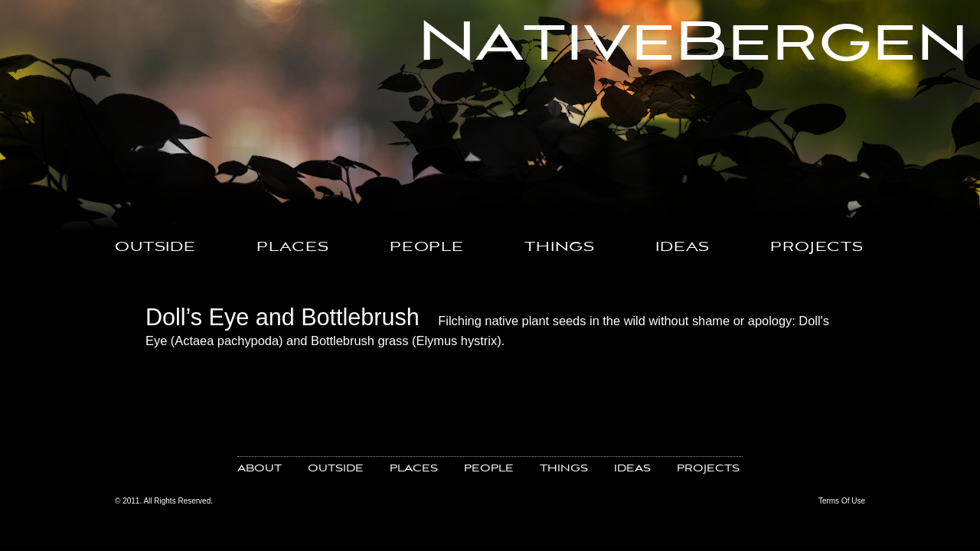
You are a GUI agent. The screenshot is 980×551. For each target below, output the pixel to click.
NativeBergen (693, 44)
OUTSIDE (155, 248)
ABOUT (260, 469)
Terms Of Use (842, 501)
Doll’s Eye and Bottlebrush (283, 317)
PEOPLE (427, 248)
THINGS (560, 248)
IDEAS (683, 248)
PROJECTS (817, 248)
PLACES (293, 248)
